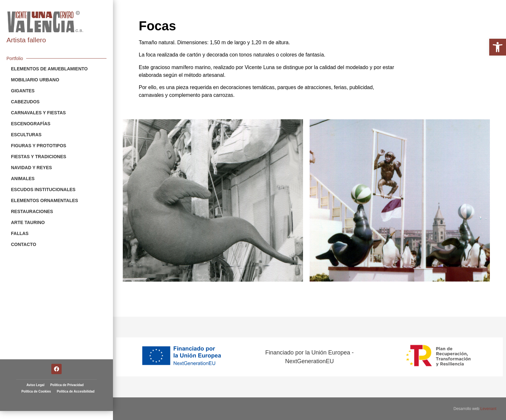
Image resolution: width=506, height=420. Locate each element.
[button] (498, 47)
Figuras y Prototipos (39, 146)
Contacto (24, 244)
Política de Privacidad (67, 370)
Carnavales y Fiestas (38, 113)
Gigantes (23, 91)
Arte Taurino (28, 222)
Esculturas (26, 135)
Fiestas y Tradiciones (39, 157)
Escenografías (31, 124)
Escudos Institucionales (43, 190)
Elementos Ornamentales (45, 200)
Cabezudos (25, 102)
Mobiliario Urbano (35, 80)
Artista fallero (26, 40)
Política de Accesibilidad (76, 377)
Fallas (20, 233)
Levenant (488, 409)
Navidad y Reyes (31, 168)
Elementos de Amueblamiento (49, 69)
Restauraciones (32, 211)
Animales (23, 179)
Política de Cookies (36, 377)
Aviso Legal (35, 370)
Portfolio (15, 58)
